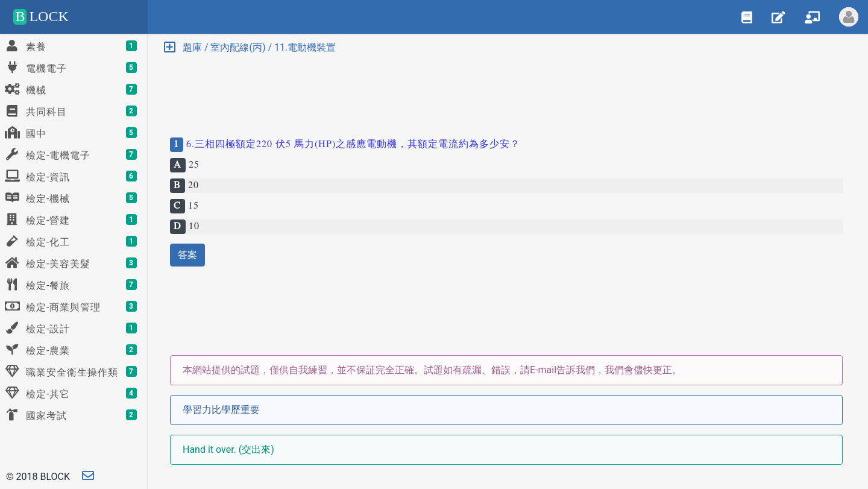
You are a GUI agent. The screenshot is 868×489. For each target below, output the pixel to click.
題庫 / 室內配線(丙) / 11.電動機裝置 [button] (250, 47)
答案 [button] (187, 255)
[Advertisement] (506, 90)
